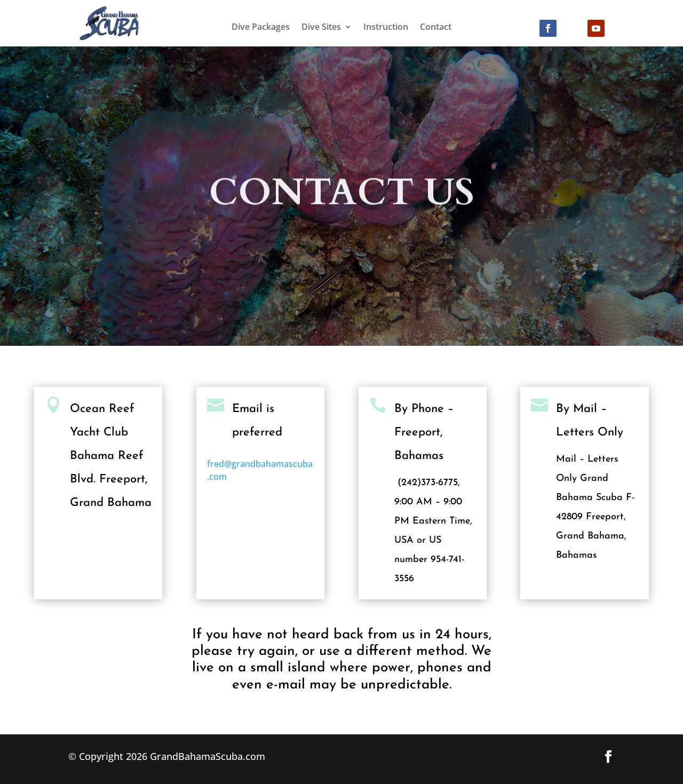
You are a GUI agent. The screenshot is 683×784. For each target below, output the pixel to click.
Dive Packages (261, 28)
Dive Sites (321, 28)
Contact (436, 28)
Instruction (386, 28)
